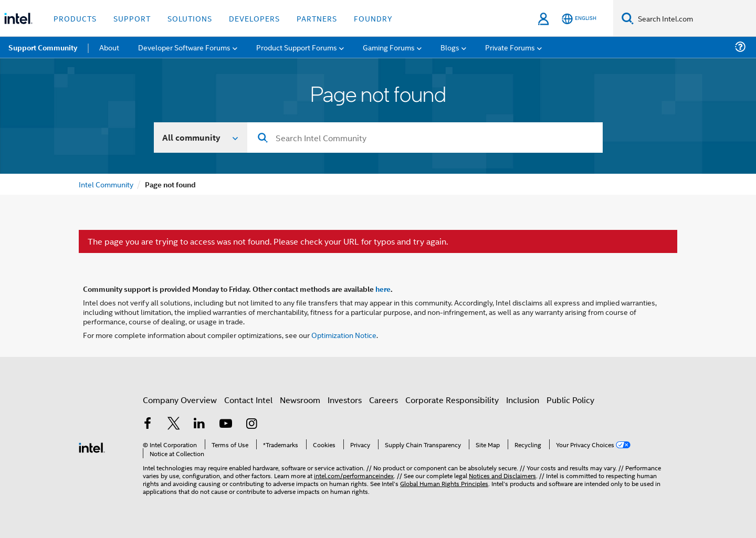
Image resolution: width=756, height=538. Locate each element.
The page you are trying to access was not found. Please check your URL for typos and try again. (268, 241)
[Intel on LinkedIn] (199, 424)
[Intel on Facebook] (148, 424)
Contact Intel (248, 400)
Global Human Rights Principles (444, 483)
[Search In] (201, 138)
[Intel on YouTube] (226, 424)
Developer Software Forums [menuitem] (184, 47)
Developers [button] (254, 18)
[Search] (628, 18)
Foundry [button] (373, 18)
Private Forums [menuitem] (510, 47)
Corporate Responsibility (452, 400)
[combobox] (425, 138)
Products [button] (75, 18)
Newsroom (300, 400)
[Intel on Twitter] (174, 424)
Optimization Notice (344, 335)
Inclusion (523, 400)
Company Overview (180, 400)
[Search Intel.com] (695, 18)
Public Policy (570, 400)
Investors (345, 400)
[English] (579, 19)
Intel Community (106, 184)
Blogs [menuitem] (450, 47)
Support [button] (132, 18)
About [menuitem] (109, 47)
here (383, 289)
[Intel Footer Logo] (92, 446)
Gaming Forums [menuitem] (389, 47)
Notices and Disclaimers (502, 475)
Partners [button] (317, 18)
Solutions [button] (190, 18)
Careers (384, 400)
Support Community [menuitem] (43, 47)
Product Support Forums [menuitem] (297, 47)
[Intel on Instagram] (251, 424)
